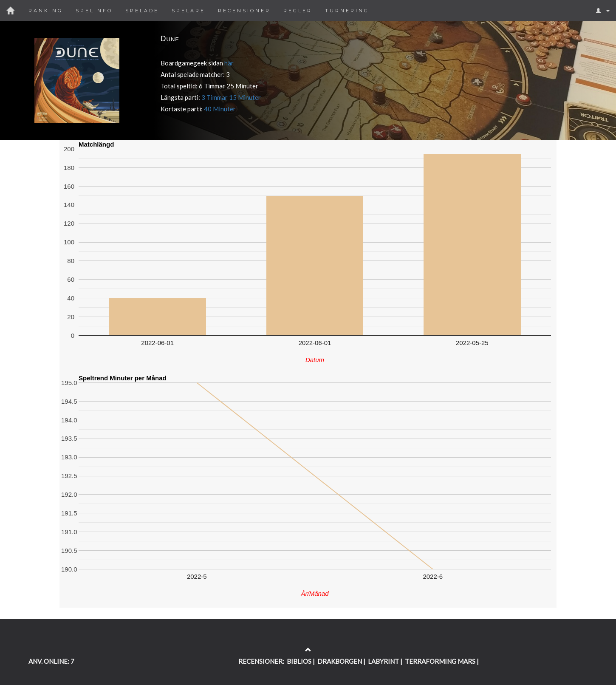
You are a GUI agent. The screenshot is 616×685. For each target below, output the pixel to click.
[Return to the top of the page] (308, 650)
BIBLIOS (299, 661)
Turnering (347, 11)
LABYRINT (383, 661)
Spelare (188, 11)
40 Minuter (220, 109)
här (229, 63)
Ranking (46, 11)
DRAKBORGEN (340, 661)
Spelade (142, 11)
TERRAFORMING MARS (440, 661)
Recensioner (244, 11)
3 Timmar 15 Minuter (231, 97)
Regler (298, 11)
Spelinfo (94, 11)
